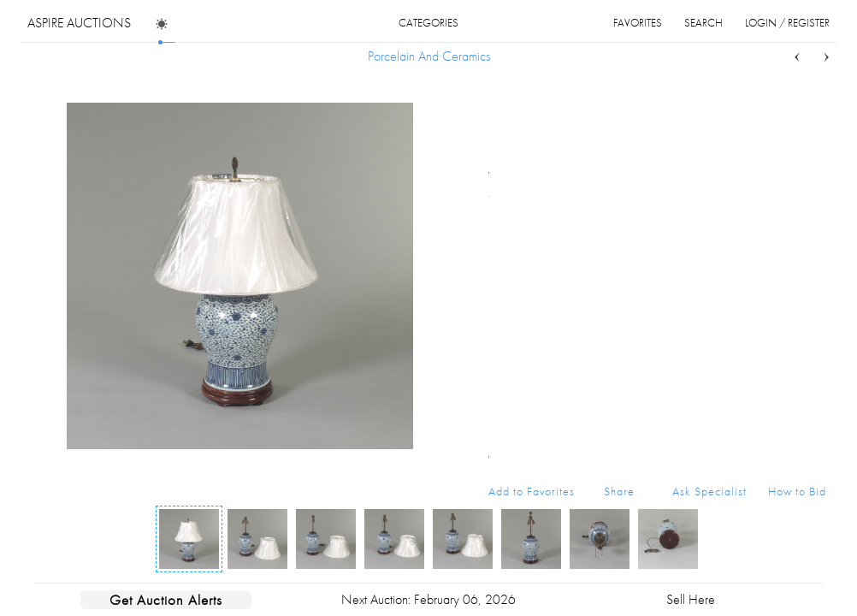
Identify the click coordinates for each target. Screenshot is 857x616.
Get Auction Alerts (166, 600)
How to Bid (797, 491)
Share (619, 491)
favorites (638, 23)
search (703, 23)
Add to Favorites (532, 491)
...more (813, 195)
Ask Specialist (709, 491)
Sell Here (691, 599)
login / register (787, 23)
